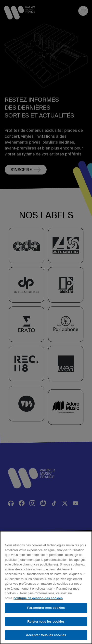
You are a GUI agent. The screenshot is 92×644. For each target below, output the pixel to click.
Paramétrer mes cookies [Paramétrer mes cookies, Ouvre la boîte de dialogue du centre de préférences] (46, 608)
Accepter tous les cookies (46, 635)
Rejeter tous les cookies (46, 621)
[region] (46, 588)
